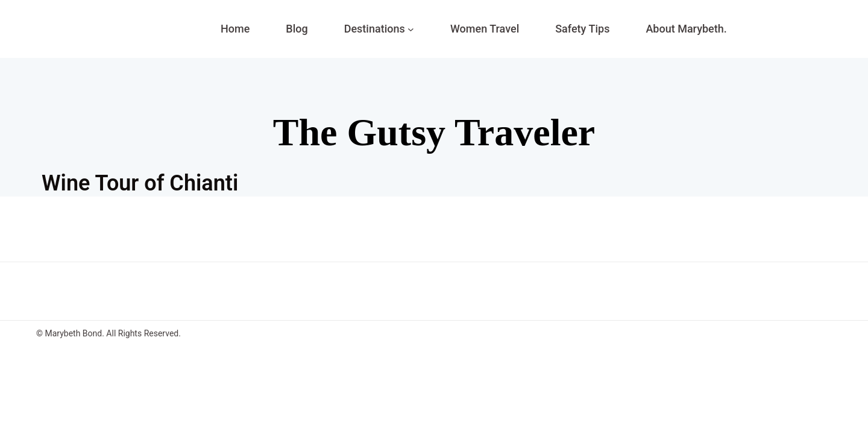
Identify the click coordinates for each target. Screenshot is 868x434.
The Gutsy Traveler (434, 132)
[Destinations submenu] (411, 29)
